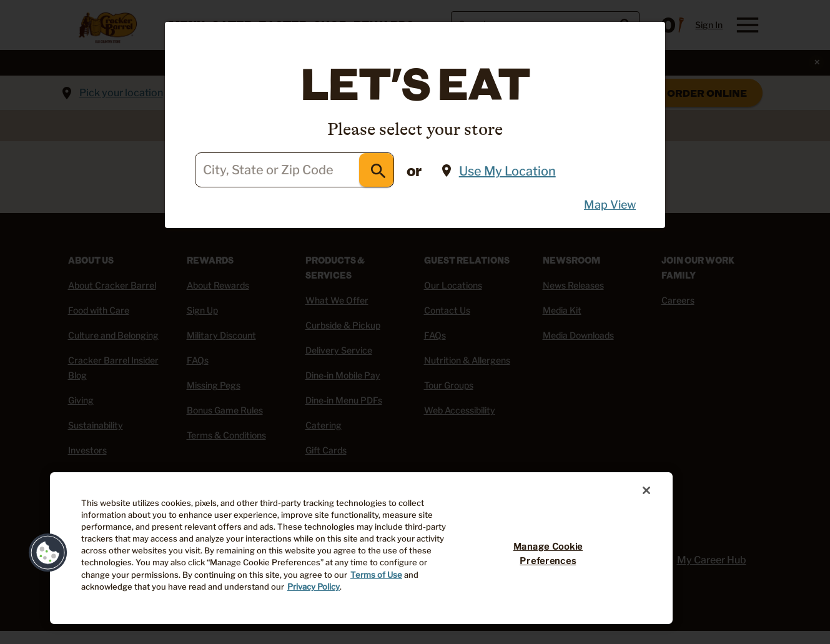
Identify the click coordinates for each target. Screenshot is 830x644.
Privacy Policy (314, 587)
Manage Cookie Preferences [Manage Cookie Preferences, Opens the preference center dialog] (548, 554)
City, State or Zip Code (268, 170)
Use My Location (507, 171)
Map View (610, 205)
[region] (361, 548)
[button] (48, 553)
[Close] (646, 490)
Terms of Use (376, 575)
